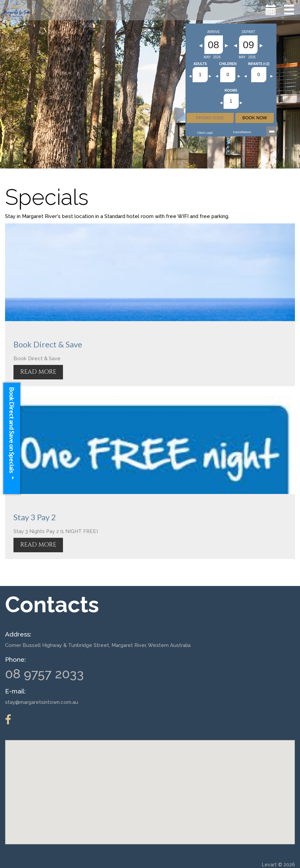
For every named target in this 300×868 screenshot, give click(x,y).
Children (228, 64)
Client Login (205, 133)
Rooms (231, 91)
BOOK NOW (255, 118)
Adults (200, 64)
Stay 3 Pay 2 (35, 517)
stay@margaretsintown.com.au (42, 702)
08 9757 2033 (44, 674)
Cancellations (242, 132)
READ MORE (38, 372)
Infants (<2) (259, 64)
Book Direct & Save (48, 344)
